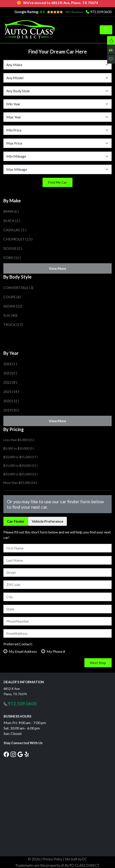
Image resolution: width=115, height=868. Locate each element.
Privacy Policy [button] (52, 859)
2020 (11, 401)
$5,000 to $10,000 (19, 448)
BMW (11, 211)
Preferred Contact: (18, 644)
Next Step (98, 663)
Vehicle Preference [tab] (47, 521)
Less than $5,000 (19, 440)
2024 (10, 364)
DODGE (13, 248)
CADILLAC (15, 230)
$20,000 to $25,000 (20, 474)
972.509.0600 (101, 12)
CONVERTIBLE (18, 287)
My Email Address (23, 651)
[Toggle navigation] (106, 30)
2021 (11, 391)
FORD (12, 257)
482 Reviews (74, 12)
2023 (10, 373)
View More (57, 268)
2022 (10, 382)
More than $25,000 (20, 483)
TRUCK (13, 324)
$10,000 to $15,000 (20, 457)
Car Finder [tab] (16, 521)
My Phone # (56, 651)
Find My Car (57, 182)
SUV (10, 315)
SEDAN (13, 306)
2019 (11, 410)
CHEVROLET (18, 239)
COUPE (12, 297)
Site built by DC (76, 859)
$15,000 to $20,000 (20, 465)
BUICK (12, 220)
